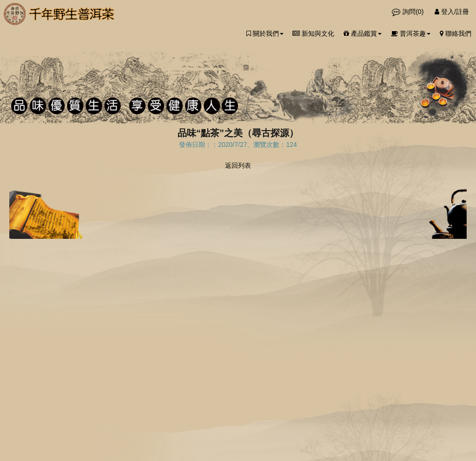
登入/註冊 (452, 12)
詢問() (409, 12)
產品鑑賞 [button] (363, 33)
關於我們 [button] (265, 33)
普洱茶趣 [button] (411, 33)
